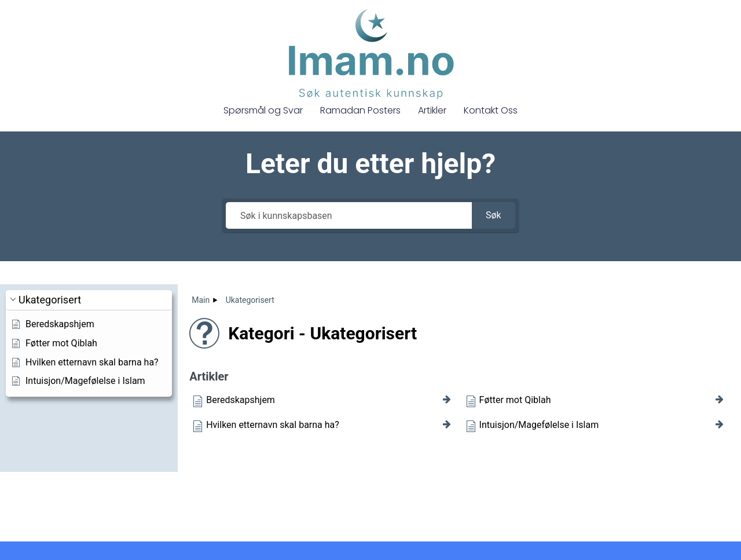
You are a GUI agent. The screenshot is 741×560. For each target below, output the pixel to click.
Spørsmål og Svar (263, 110)
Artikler (432, 110)
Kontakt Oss (491, 110)
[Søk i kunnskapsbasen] (348, 215)
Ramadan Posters (360, 110)
